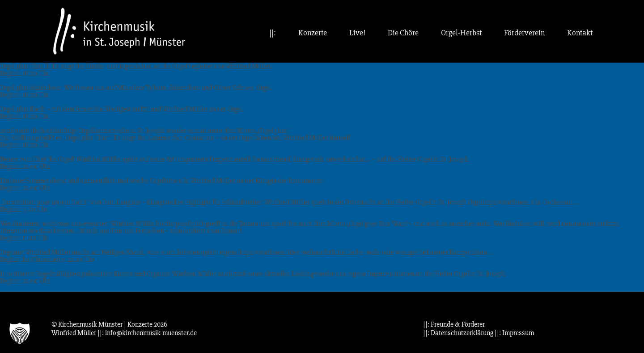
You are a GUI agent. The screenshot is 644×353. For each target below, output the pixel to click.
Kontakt (580, 33)
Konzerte (313, 33)
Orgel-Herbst (461, 33)
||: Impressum (514, 333)
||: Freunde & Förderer (454, 324)
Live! (357, 33)
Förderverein (524, 33)
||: (273, 33)
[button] (20, 333)
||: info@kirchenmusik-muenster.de (147, 333)
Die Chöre (403, 33)
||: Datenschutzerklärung (458, 333)
